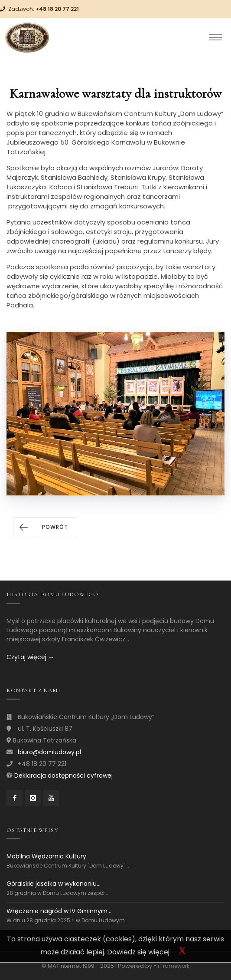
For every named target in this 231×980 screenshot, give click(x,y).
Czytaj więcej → (30, 657)
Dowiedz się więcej (138, 952)
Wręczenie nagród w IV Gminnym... (59, 911)
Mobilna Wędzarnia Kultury (46, 856)
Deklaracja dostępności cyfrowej (63, 775)
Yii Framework (171, 966)
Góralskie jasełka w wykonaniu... (54, 884)
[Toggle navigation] (215, 37)
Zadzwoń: (44, 9)
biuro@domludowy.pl (49, 752)
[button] (45, 527)
